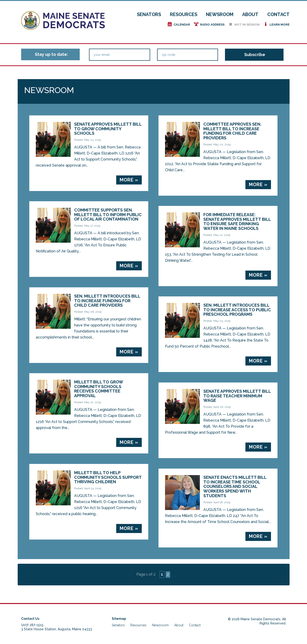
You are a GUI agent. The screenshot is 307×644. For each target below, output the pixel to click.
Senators (149, 14)
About (250, 14)
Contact (278, 14)
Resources (184, 14)
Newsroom (220, 14)
